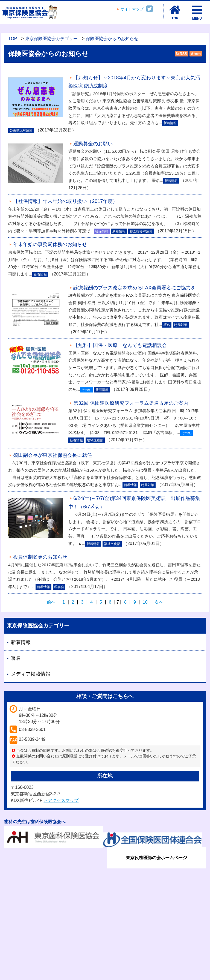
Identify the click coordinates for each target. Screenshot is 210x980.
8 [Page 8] (125, 602)
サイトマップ (132, 9)
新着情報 (21, 642)
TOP (13, 39)
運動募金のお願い (93, 144)
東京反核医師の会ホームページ (156, 858)
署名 (16, 658)
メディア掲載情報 (31, 674)
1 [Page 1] (64, 602)
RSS (182, 54)
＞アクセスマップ (61, 800)
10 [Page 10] (145, 602)
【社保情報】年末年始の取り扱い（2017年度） (65, 201)
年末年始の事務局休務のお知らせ (50, 244)
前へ (51, 602)
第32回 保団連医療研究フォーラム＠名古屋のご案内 (131, 403)
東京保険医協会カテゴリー (51, 39)
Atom (195, 54)
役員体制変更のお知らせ (40, 557)
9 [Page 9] (135, 602)
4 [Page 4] (91, 602)
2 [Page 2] (73, 602)
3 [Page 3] (82, 602)
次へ (159, 602)
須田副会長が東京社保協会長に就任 (52, 455)
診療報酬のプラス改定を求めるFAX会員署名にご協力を (135, 288)
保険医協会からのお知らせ (112, 39)
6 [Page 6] (110, 602)
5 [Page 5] (101, 602)
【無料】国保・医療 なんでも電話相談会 (120, 345)
